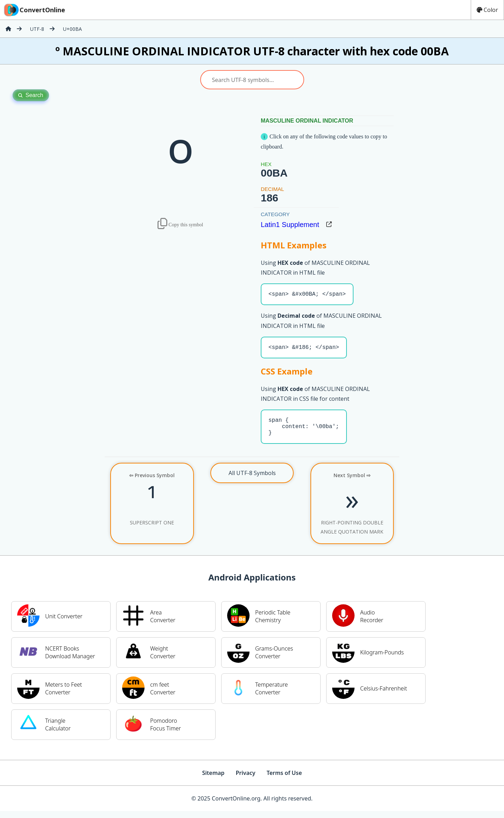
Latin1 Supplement (290, 225)
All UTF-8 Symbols (252, 480)
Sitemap (213, 780)
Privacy (245, 780)
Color (487, 10)
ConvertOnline (34, 10)
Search (31, 95)
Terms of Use (284, 780)
